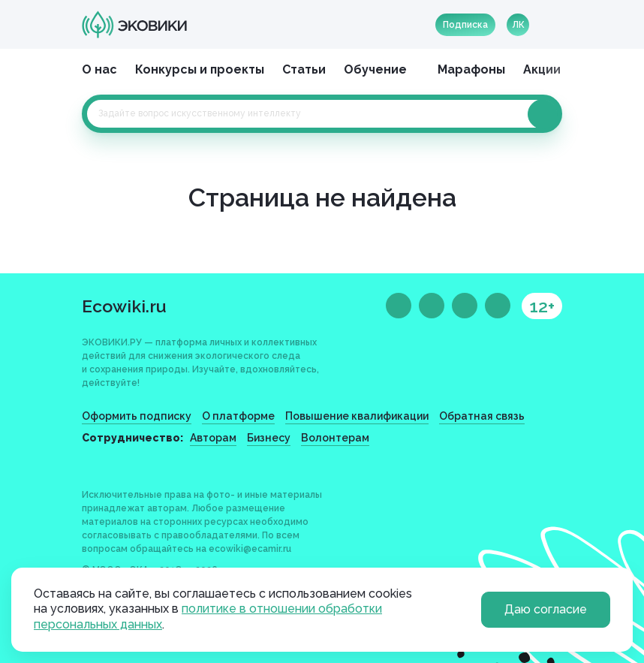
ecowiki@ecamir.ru (250, 549)
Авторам (213, 438)
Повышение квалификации (357, 416)
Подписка (465, 25)
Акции (542, 69)
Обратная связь (482, 416)
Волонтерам (335, 438)
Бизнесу (269, 438)
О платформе (238, 416)
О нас (99, 69)
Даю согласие (546, 609)
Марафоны (471, 69)
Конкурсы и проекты (200, 69)
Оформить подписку (137, 416)
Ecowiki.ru (124, 306)
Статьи (304, 69)
